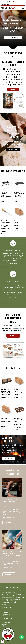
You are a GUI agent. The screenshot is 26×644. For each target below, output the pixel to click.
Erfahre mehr (8, 459)
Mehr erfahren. (13, 150)
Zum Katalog (13, 89)
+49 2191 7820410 (6, 1)
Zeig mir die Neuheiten (13, 37)
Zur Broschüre (13, 336)
